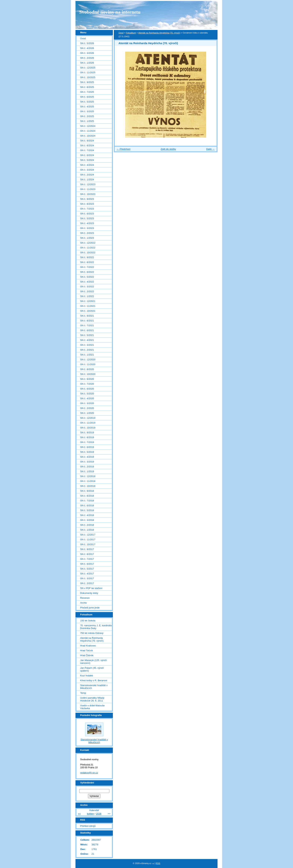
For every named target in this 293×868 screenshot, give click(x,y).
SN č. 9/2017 (87, 549)
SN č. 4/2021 (87, 340)
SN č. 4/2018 (87, 515)
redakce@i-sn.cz (89, 773)
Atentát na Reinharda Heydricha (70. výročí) (159, 33)
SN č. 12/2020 (88, 360)
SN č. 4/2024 (87, 165)
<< (79, 814)
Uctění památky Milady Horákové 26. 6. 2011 (92, 699)
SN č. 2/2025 (87, 116)
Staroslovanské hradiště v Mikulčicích (94, 687)
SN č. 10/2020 (88, 374)
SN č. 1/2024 (87, 180)
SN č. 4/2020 (87, 398)
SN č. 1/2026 (87, 63)
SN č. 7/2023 (87, 209)
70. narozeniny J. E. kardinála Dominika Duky (96, 627)
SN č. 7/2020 (87, 384)
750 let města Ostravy (92, 633)
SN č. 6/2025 (87, 97)
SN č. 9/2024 (87, 141)
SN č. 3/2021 (87, 345)
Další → (210, 149)
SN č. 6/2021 (87, 330)
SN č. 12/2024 (88, 126)
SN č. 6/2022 (87, 272)
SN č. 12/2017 (88, 535)
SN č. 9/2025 (87, 82)
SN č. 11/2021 (88, 306)
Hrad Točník (87, 650)
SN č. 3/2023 (87, 228)
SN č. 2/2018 (87, 525)
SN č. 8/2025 (87, 87)
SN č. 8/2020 (87, 369)
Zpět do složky (168, 149)
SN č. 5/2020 (87, 394)
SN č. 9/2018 (87, 491)
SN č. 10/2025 (88, 77)
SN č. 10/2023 (88, 194)
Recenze (85, 598)
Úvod (121, 33)
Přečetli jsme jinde (90, 608)
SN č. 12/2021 (88, 301)
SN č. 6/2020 (87, 389)
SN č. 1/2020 (87, 413)
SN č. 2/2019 (87, 467)
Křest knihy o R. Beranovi (94, 680)
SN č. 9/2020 (87, 379)
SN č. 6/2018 (87, 505)
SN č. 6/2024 (87, 155)
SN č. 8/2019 (87, 437)
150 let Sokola (88, 621)
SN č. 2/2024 (87, 175)
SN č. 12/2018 (88, 476)
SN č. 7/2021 (87, 325)
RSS (158, 863)
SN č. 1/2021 (87, 355)
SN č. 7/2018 (87, 501)
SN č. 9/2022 (87, 257)
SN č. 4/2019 (87, 457)
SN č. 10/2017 (88, 544)
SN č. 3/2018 (87, 520)
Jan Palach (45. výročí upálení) (92, 669)
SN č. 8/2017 (87, 554)
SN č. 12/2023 (88, 184)
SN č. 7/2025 (87, 92)
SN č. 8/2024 (87, 145)
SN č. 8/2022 (87, 262)
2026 (99, 814)
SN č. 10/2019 (88, 428)
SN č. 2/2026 (87, 58)
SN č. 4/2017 (87, 574)
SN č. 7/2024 (87, 150)
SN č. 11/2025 (88, 73)
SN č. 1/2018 (87, 530)
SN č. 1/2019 (87, 471)
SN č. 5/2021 (87, 335)
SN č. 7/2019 (87, 442)
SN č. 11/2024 (88, 131)
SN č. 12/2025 (88, 68)
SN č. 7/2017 (87, 559)
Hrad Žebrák (87, 655)
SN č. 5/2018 (87, 510)
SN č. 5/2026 (87, 43)
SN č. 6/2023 (87, 214)
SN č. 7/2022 (87, 267)
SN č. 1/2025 (87, 121)
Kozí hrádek (87, 676)
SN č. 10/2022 (88, 253)
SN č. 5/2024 (87, 160)
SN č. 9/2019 (87, 433)
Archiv (84, 603)
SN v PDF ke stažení (91, 588)
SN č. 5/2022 (87, 277)
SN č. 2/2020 (87, 408)
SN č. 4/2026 (87, 48)
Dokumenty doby (89, 593)
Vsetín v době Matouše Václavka (92, 707)
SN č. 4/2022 (87, 282)
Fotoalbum (131, 33)
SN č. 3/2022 (87, 287)
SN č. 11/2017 (88, 540)
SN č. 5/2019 (87, 452)
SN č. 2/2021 (87, 350)
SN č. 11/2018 (88, 481)
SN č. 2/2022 (87, 291)
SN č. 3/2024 (87, 170)
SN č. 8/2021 (87, 321)
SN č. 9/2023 (87, 199)
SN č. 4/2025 (87, 107)
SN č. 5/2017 (87, 569)
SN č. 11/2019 (88, 423)
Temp (83, 693)
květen (91, 814)
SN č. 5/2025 (87, 102)
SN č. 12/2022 (88, 243)
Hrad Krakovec (88, 646)
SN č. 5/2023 (87, 218)
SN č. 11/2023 (88, 189)
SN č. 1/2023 (87, 238)
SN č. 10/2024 (88, 136)
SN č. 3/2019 (87, 462)
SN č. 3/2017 (87, 578)
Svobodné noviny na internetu (110, 12)
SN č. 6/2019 (87, 447)
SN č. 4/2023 (87, 223)
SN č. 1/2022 (87, 296)
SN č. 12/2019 (88, 418)
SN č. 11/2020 (88, 364)
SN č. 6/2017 (87, 564)
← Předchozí (124, 149)
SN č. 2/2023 (87, 233)
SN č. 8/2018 (87, 496)
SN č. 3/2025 (87, 111)
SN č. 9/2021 (87, 316)
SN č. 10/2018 (88, 486)
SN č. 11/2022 (88, 248)
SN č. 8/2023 (87, 204)
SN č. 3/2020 (87, 403)
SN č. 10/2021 (88, 311)
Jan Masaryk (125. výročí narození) (94, 662)
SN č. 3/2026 (87, 53)
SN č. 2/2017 (87, 583)
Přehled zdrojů (88, 826)
